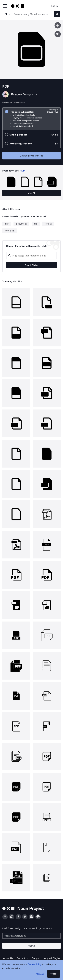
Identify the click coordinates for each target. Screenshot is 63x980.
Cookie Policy (35, 964)
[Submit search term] (57, 14)
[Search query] (32, 256)
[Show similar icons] (58, 34)
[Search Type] (7, 14)
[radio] (32, 119)
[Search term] (33, 14)
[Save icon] (58, 25)
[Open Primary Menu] (5, 6)
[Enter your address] (32, 936)
